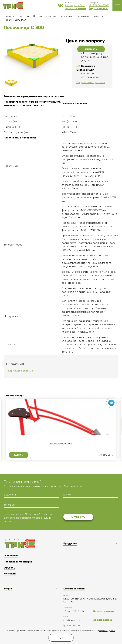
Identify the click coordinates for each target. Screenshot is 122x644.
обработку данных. (107, 631)
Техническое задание (20, 371)
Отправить (78, 517)
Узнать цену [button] (106, 455)
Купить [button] (19, 455)
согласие (10, 518)
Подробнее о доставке (91, 82)
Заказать (91, 49)
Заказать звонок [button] (76, 8)
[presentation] (88, 506)
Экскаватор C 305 (61, 444)
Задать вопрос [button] (98, 8)
